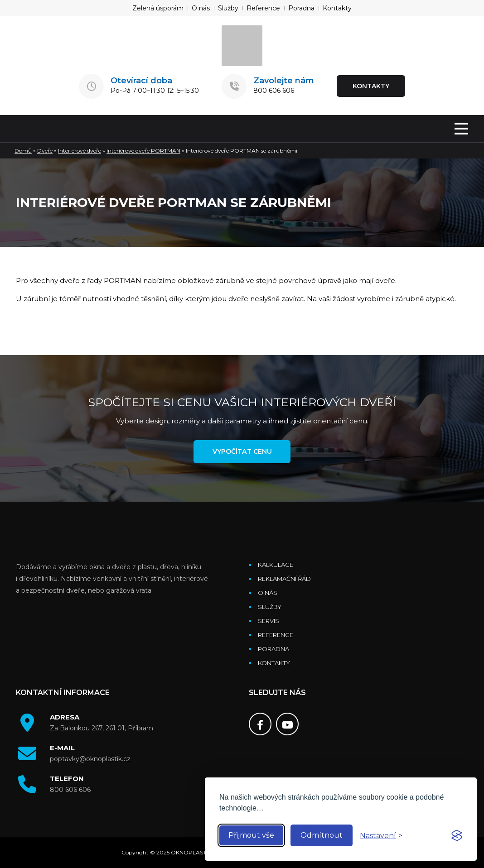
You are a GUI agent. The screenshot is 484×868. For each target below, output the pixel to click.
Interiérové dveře (80, 151)
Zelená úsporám (158, 8)
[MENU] (461, 129)
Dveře (45, 151)
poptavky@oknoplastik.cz (90, 759)
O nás (201, 8)
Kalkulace (276, 565)
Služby (228, 8)
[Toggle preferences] (381, 836)
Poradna (301, 8)
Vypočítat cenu (242, 452)
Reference (263, 8)
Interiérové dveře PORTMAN (143, 151)
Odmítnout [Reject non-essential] (322, 835)
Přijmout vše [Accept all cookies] (251, 835)
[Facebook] (260, 724)
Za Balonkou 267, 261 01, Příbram (102, 729)
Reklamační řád (284, 579)
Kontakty (337, 8)
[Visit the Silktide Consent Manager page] (457, 835)
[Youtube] (287, 724)
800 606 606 (274, 91)
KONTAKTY (371, 86)
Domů (23, 151)
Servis (269, 621)
